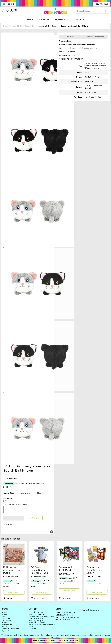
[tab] (71, 37)
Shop (62, 20)
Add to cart (35, 519)
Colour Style (9, 493)
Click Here (69, 616)
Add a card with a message (16, 505)
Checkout (6, 620)
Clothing (32, 630)
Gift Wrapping (8, 498)
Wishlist (6, 632)
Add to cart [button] (14, 593)
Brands (5, 616)
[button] (10, 525)
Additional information (96, 37)
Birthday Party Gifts (26, 26)
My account (7, 626)
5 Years (40, 26)
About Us (44, 20)
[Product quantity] (14, 519)
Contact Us (78, 20)
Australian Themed (37, 616)
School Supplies (36, 614)
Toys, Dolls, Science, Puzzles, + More (42, 627)
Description (71, 37)
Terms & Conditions (11, 630)
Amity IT (54, 642)
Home (30, 20)
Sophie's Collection (37, 624)
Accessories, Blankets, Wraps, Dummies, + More (42, 619)
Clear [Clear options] (39, 493)
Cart (4, 618)
